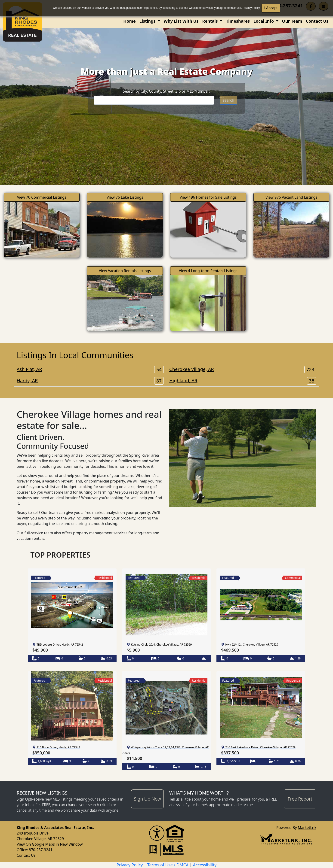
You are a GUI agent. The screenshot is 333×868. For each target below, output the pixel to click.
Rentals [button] (210, 21)
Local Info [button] (264, 21)
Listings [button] (148, 21)
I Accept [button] (271, 8)
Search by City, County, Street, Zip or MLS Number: (166, 91)
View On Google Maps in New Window (50, 844)
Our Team (292, 21)
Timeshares (238, 21)
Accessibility (205, 865)
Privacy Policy (251, 8)
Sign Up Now (147, 799)
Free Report (300, 799)
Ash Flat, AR (90, 369)
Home (129, 21)
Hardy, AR (90, 381)
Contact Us (317, 21)
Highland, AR (243, 381)
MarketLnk (307, 827)
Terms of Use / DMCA (168, 865)
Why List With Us (181, 21)
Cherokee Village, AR (243, 369)
